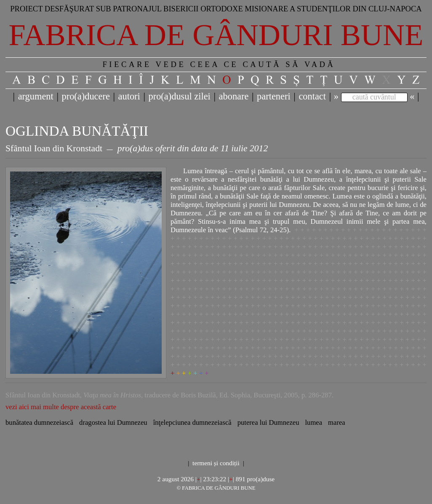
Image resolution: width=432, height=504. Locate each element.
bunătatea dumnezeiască (39, 422)
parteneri (274, 96)
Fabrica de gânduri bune (216, 35)
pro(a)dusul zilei (179, 96)
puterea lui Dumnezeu (268, 422)
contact (312, 96)
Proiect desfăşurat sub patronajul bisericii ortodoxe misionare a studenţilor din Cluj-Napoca (216, 9)
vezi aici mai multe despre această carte (61, 407)
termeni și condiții (216, 463)
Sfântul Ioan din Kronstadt (54, 148)
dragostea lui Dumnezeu (113, 422)
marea (337, 422)
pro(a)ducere (85, 96)
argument (36, 96)
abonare (234, 96)
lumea (313, 422)
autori (129, 96)
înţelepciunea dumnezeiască (192, 422)
